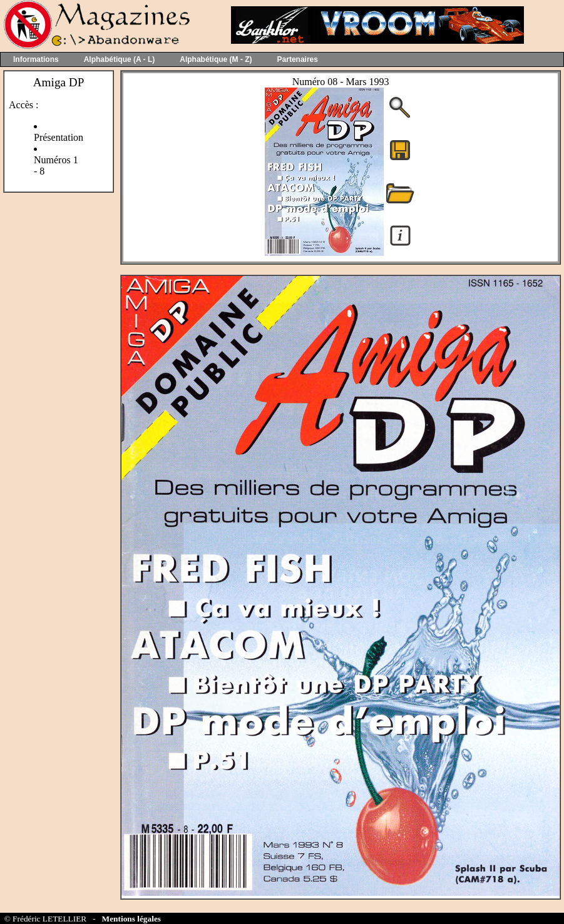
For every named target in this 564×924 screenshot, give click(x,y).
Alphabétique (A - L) (120, 59)
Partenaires (298, 59)
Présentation (59, 137)
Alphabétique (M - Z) (216, 59)
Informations (36, 59)
